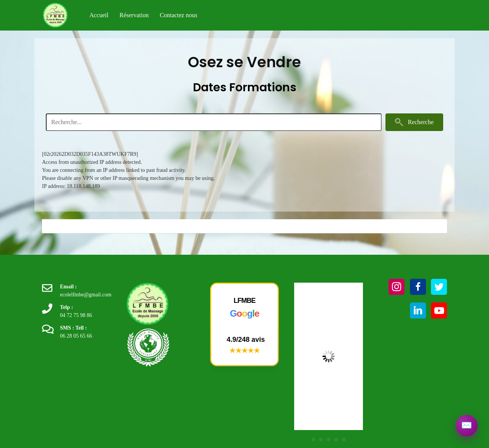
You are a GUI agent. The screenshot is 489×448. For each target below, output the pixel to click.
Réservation (134, 15)
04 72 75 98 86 (76, 315)
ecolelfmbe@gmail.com (86, 295)
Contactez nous (178, 15)
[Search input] (214, 122)
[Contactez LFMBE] (466, 425)
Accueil (99, 15)
